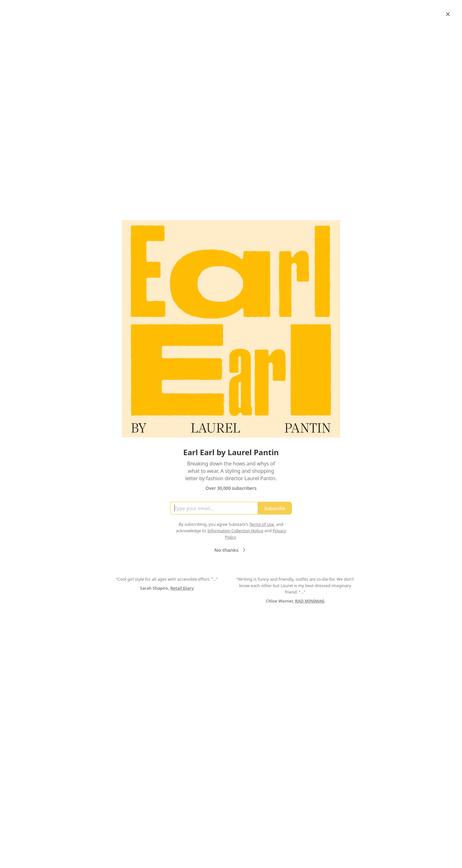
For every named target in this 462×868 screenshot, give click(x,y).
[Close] (448, 14)
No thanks (231, 550)
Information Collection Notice (235, 531)
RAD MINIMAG (310, 601)
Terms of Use (262, 524)
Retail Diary (182, 588)
